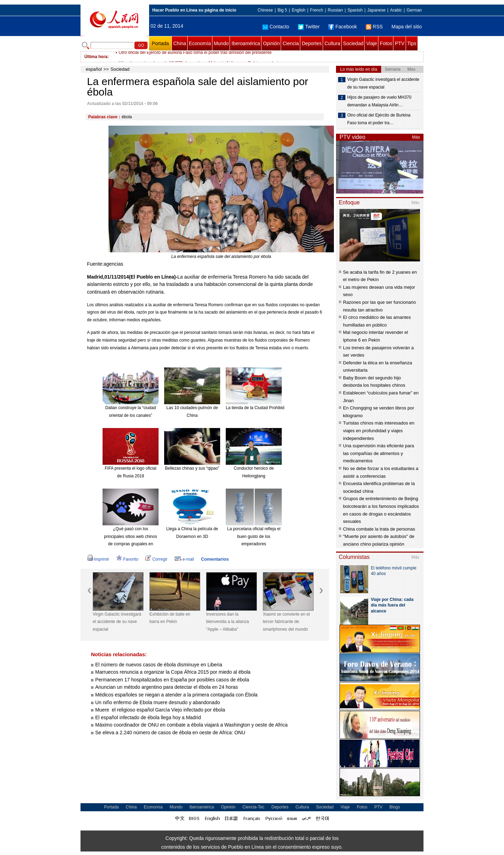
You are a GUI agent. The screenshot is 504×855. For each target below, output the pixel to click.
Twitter (309, 27)
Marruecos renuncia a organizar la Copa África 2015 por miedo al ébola (173, 672)
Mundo (221, 43)
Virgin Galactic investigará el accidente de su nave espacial (117, 622)
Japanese (376, 10)
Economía (200, 43)
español (94, 69)
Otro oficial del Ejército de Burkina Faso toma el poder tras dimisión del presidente (195, 57)
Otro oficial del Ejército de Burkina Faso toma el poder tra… (379, 119)
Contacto (276, 27)
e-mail (184, 559)
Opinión (271, 43)
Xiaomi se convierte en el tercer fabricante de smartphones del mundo (286, 622)
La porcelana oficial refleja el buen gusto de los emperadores (254, 536)
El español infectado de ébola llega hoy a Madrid (148, 717)
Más (416, 137)
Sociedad (353, 43)
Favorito (127, 559)
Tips (412, 43)
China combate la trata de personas (379, 529)
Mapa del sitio (407, 27)
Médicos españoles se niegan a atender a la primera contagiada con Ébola (176, 695)
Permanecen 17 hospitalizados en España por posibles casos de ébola (172, 680)
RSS (374, 27)
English (298, 10)
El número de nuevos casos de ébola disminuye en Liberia (159, 665)
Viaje (372, 43)
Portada (160, 43)
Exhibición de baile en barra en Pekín (170, 618)
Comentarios (215, 559)
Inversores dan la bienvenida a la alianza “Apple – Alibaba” (227, 622)
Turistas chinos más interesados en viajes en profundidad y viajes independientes (379, 430)
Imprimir (98, 559)
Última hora (96, 57)
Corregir (156, 559)
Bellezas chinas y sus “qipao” (192, 468)
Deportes (312, 43)
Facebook (342, 27)
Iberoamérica (246, 43)
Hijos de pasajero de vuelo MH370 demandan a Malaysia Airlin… (379, 101)
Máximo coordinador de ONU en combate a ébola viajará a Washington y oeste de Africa (191, 725)
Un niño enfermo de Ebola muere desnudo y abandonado (157, 702)
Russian (335, 10)
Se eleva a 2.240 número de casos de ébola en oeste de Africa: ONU (170, 733)
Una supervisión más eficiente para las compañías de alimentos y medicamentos (379, 453)
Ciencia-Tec (254, 807)
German (414, 10)
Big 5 (282, 10)
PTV (400, 43)
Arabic (396, 10)
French (317, 10)
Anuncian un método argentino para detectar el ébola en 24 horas (167, 687)
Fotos (386, 43)
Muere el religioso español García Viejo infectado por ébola (160, 710)
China (180, 43)
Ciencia (291, 43)
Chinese (265, 10)
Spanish (355, 10)
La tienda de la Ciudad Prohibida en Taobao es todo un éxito (282, 408)
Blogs (395, 807)
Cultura (332, 43)
